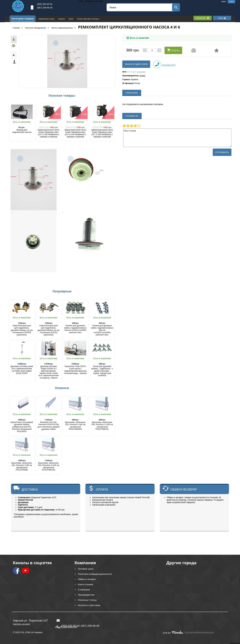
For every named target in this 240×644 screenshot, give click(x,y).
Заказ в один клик (136, 64)
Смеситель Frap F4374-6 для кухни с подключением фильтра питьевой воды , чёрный (75, 370)
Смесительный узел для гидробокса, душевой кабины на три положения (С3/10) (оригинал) (49, 330)
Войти (222, 18)
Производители (86, 595)
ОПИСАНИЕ (132, 93)
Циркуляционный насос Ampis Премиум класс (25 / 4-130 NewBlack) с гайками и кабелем (49, 133)
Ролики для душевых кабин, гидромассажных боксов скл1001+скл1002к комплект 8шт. (102, 330)
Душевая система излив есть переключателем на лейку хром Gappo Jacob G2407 (22, 370)
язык (231, 2)
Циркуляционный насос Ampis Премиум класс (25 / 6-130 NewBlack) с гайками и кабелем (75, 133)
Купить (173, 50)
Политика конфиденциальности (95, 574)
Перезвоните (164, 64)
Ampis (142, 76)
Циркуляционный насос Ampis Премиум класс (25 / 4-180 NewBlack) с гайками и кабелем (102, 133)
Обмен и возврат (87, 579)
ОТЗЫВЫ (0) (132, 116)
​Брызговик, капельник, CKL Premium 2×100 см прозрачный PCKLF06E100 (49, 466)
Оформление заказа (47, 19)
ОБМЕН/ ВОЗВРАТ (184, 489)
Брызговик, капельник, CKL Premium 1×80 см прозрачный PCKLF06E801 (75, 426)
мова (224, 2)
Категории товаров (23, 19)
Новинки (62, 19)
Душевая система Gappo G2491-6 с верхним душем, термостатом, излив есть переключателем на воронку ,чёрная (49, 372)
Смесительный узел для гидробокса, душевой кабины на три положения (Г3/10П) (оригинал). (22, 330)
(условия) (141, 72)
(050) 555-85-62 (45, 4)
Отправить (222, 152)
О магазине (84, 590)
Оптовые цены (86, 569)
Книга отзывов (86, 584)
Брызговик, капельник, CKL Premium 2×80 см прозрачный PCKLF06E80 (22, 466)
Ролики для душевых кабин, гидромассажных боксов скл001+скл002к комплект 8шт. (75, 329)
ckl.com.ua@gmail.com (66, 620)
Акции (71, 19)
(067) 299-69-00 (45, 8)
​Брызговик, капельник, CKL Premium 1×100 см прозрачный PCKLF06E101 (102, 426)
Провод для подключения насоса (22, 131)
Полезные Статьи (87, 600)
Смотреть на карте (22, 624)
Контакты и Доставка (89, 605)
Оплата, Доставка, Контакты (88, 19)
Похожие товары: (62, 96)
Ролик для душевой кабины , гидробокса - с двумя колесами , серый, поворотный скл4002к (102, 371)
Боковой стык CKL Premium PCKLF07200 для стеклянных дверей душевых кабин (49, 426)
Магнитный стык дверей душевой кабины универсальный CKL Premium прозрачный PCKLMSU (22, 427)
